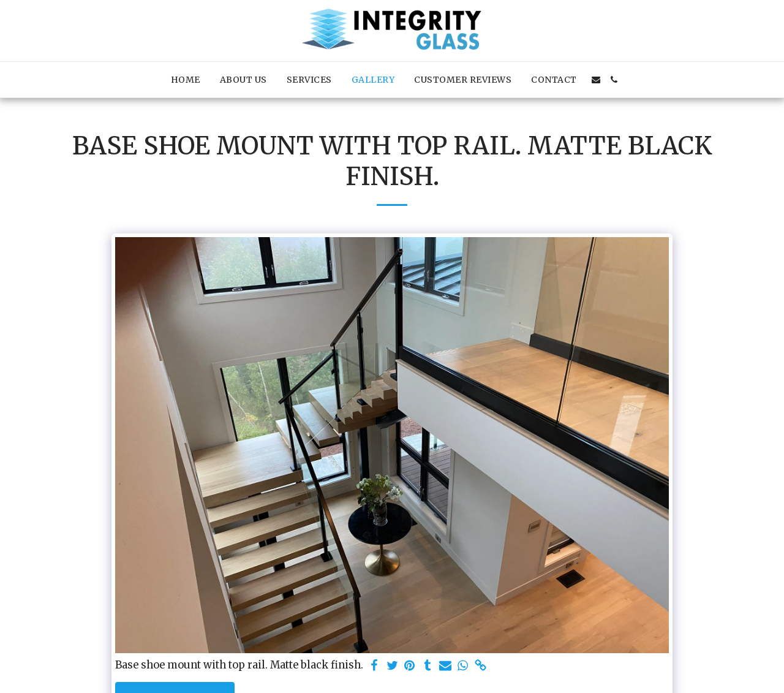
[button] (596, 80)
